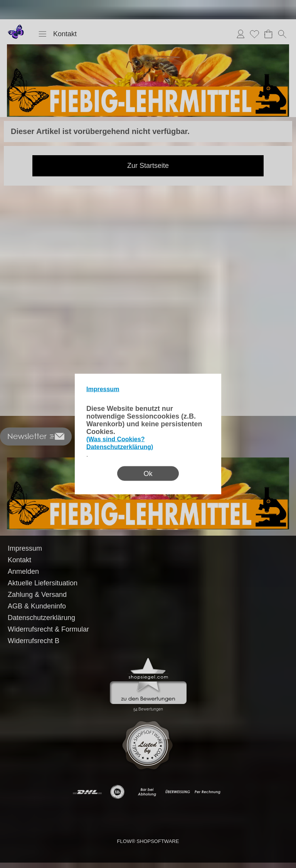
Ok (148, 474)
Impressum (103, 389)
